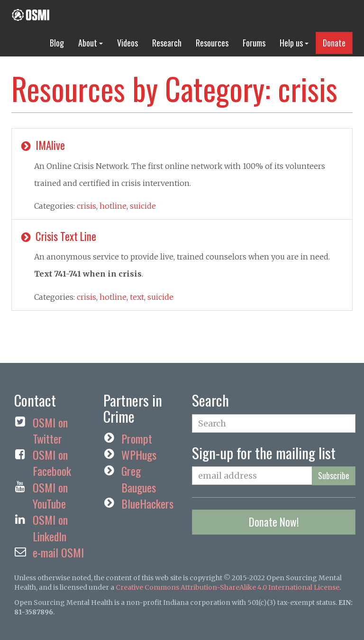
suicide (143, 206)
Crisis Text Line (58, 236)
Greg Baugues (139, 479)
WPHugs (139, 454)
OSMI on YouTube (50, 495)
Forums (254, 43)
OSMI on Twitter (50, 430)
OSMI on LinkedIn (50, 528)
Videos (127, 43)
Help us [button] (294, 43)
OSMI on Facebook (52, 463)
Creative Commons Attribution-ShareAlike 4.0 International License (227, 587)
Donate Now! (274, 522)
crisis (86, 206)
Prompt (137, 438)
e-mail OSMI (58, 552)
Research (167, 43)
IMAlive (42, 145)
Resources (212, 43)
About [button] (91, 43)
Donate (334, 43)
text (137, 297)
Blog (57, 43)
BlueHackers (147, 503)
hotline (113, 206)
